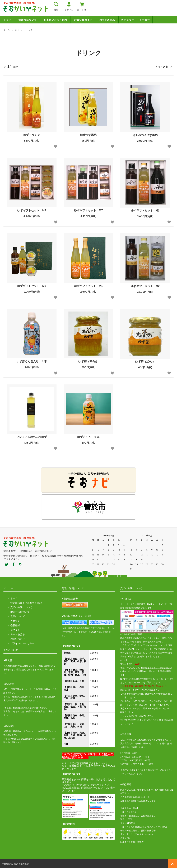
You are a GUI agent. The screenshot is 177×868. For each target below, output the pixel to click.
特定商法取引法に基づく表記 (26, 603)
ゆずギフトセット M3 (145, 211)
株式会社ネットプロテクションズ (157, 668)
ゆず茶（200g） (145, 362)
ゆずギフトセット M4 (32, 210)
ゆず (17, 30)
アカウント (16, 621)
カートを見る (18, 634)
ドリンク (29, 30)
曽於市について (28, 20)
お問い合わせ (18, 639)
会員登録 (15, 625)
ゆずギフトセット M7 (88, 210)
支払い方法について (21, 607)
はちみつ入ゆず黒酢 (145, 135)
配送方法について (20, 612)
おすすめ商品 (107, 20)
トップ (8, 20)
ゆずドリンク (32, 135)
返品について (18, 616)
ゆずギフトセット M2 (145, 286)
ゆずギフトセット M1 (88, 286)
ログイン (15, 630)
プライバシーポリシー (22, 643)
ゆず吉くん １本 (88, 437)
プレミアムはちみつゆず (32, 437)
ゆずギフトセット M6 (32, 286)
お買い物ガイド (83, 20)
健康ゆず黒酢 (88, 135)
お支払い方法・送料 (55, 20)
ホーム (7, 30)
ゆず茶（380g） (88, 361)
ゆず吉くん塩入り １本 (32, 361)
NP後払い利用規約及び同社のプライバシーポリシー (145, 679)
